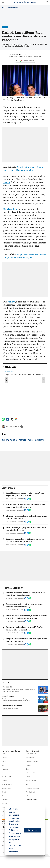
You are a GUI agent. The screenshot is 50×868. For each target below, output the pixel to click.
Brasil (3, 765)
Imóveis (4, 834)
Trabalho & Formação (32, 761)
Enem (28, 769)
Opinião (4, 792)
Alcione (7, 182)
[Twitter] (12, 420)
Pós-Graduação (31, 792)
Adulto (4, 845)
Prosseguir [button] (32, 830)
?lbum (6, 440)
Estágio (28, 765)
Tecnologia (5, 800)
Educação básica (31, 754)
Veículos (4, 837)
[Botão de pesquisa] (47, 2)
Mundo (4, 773)
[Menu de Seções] (3, 2)
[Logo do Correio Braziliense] (25, 2)
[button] (19, 852)
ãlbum (14, 440)
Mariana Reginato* (13, 427)
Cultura (28, 777)
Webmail (4, 823)
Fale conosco (30, 796)
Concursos (31, 799)
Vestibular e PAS (31, 780)
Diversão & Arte (7, 777)
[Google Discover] (16, 419)
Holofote (4, 796)
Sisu (27, 784)
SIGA (25, 61)
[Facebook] (8, 420)
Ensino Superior (31, 758)
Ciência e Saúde (6, 788)
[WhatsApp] (3, 420)
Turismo (4, 803)
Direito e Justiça (7, 784)
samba (23, 440)
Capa (3, 754)
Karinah (11, 302)
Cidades (4, 758)
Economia (5, 769)
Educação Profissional (32, 788)
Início (4, 8)
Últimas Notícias (31, 773)
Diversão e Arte (14, 8)
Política (4, 761)
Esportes (4, 780)
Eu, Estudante (33, 751)
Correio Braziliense (11, 751)
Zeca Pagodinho (11, 209)
